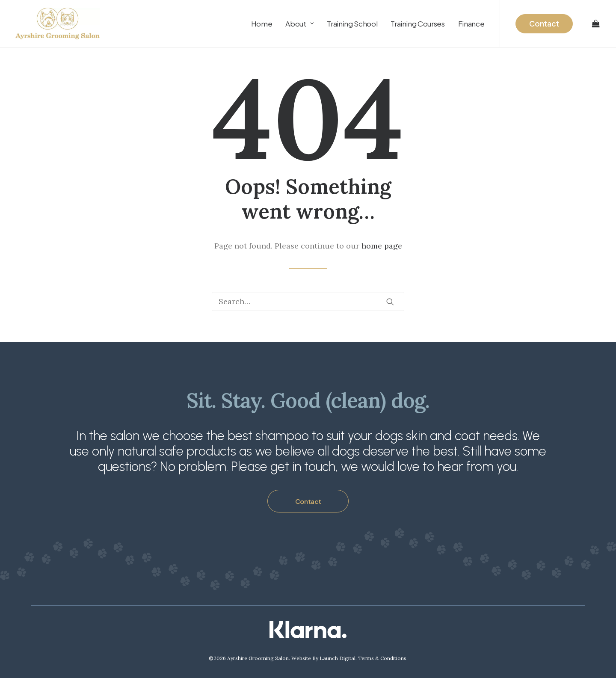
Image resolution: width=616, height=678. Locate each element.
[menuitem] (262, 24)
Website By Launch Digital (323, 658)
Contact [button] (308, 501)
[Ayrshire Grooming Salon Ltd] (58, 24)
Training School (352, 24)
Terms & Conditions (382, 658)
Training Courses (418, 24)
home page (382, 246)
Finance (471, 24)
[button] (390, 302)
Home (262, 24)
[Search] (308, 301)
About (299, 24)
